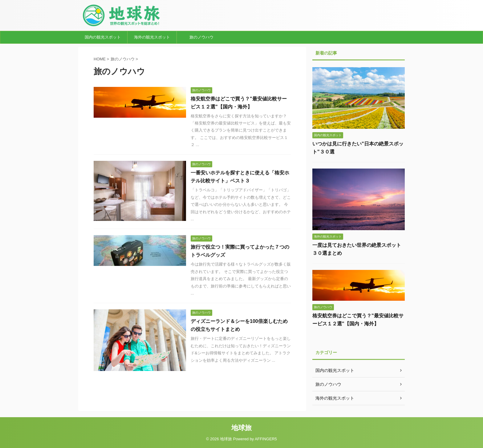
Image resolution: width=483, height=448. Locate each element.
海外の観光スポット (152, 37)
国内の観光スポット (103, 37)
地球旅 (241, 428)
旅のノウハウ (201, 37)
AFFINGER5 (266, 439)
